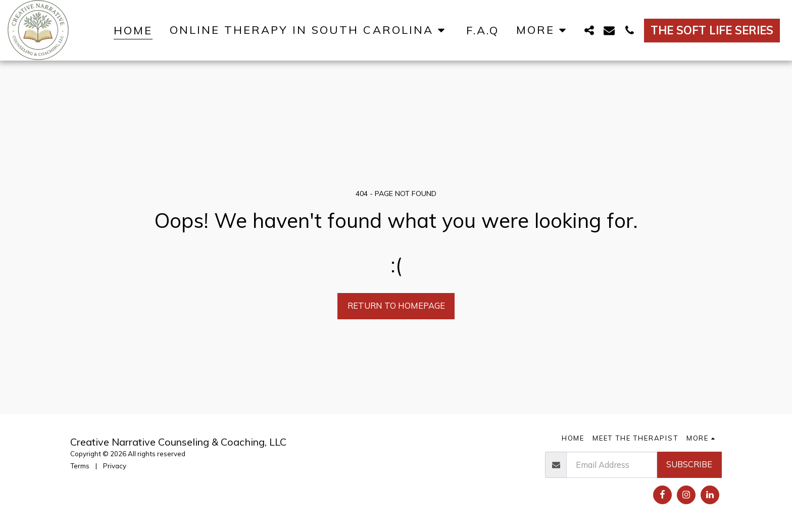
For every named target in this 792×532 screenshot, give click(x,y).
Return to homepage (396, 305)
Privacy (115, 466)
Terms (80, 466)
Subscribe (689, 464)
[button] (309, 30)
